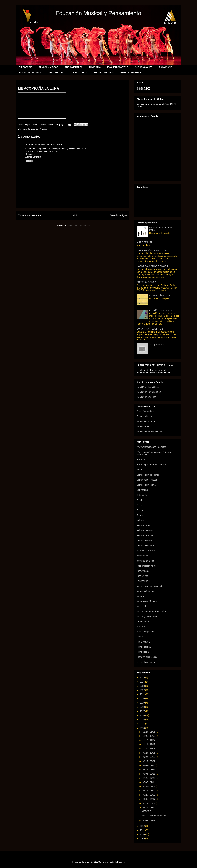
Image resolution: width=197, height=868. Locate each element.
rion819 (94, 862)
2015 (143, 720)
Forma (140, 510)
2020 (143, 699)
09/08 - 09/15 (149, 765)
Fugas (140, 515)
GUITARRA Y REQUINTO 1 (150, 329)
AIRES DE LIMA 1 (145, 242)
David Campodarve (146, 411)
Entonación (142, 495)
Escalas (140, 500)
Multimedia (142, 606)
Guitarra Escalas (144, 541)
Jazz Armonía (143, 571)
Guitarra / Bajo (143, 525)
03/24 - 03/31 (149, 803)
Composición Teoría (146, 485)
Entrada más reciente (29, 215)
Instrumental (142, 556)
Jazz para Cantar (158, 345)
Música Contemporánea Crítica (151, 611)
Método (140, 596)
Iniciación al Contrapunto (161, 310)
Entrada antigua (118, 215)
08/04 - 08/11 (149, 774)
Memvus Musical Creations (149, 431)
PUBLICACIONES (143, 67)
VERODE (146, 811)
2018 (143, 707)
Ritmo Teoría (143, 652)
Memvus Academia (146, 421)
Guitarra (140, 520)
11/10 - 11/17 (149, 744)
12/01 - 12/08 (149, 736)
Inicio (75, 215)
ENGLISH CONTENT (118, 67)
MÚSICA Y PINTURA (131, 73)
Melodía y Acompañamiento (150, 586)
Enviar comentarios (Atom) (79, 225)
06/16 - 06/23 (149, 791)
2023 (143, 686)
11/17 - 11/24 (149, 740)
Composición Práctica (37, 129)
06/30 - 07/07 (149, 786)
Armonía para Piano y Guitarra (151, 465)
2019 (143, 703)
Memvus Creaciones (146, 591)
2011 (143, 830)
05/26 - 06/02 (149, 795)
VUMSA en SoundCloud (148, 387)
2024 (143, 682)
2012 (143, 826)
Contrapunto (142, 490)
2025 (143, 677)
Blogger (121, 862)
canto (139, 470)
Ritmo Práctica (144, 647)
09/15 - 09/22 (149, 761)
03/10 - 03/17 (149, 808)
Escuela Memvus (145, 416)
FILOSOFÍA (95, 67)
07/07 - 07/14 (149, 782)
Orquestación (143, 622)
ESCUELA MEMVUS (104, 73)
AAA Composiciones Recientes (151, 447)
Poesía (140, 637)
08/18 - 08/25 (149, 770)
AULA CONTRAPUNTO (31, 73)
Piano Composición (146, 632)
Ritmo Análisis (143, 642)
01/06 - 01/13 (149, 821)
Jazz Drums (142, 576)
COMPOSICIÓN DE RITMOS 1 (153, 266)
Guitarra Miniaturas (146, 546)
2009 (143, 839)
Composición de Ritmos (148, 475)
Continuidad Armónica (160, 295)
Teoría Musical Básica (147, 657)
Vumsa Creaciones (146, 662)
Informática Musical (146, 551)
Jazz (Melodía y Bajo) (147, 566)
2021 (143, 694)
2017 (143, 711)
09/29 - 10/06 (149, 753)
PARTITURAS (80, 73)
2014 (143, 724)
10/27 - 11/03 (149, 749)
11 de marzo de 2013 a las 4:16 (49, 144)
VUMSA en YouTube (146, 397)
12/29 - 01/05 (149, 732)
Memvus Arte (143, 426)
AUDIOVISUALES (74, 67)
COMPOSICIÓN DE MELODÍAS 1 (153, 250)
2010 (143, 834)
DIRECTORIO (26, 67)
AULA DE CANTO (58, 73)
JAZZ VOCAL (143, 581)
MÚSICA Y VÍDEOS (49, 67)
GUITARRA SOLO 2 (146, 282)
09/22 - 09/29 (149, 757)
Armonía (141, 460)
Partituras (141, 627)
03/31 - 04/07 (149, 799)
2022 (143, 690)
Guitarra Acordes (145, 530)
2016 (143, 715)
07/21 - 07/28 (149, 778)
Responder (30, 161)
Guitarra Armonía (145, 535)
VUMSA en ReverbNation (149, 392)
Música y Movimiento (147, 616)
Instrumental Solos (145, 561)
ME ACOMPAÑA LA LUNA (155, 815)
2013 (143, 728)
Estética (140, 505)
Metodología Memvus (147, 601)
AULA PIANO (166, 67)
